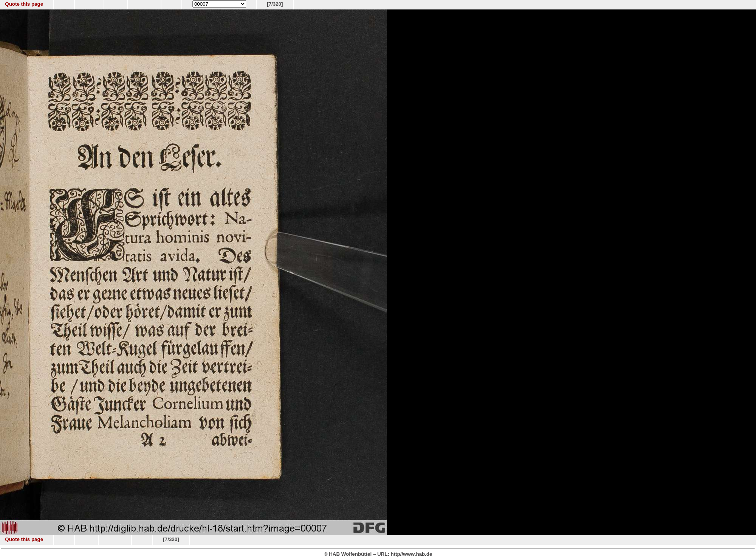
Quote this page (24, 4)
